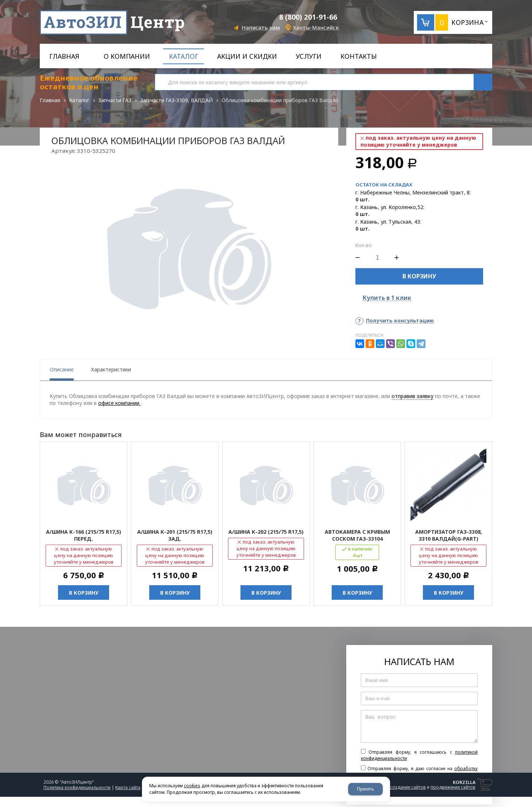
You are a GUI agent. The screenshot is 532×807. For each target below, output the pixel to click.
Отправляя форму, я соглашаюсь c (419, 755)
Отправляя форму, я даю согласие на (419, 772)
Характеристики (111, 369)
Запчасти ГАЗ (115, 100)
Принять (365, 789)
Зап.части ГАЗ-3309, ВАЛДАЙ (176, 100)
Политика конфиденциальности (77, 787)
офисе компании (119, 403)
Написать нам (261, 28)
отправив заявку (413, 396)
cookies (192, 786)
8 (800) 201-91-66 (308, 17)
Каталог (79, 100)
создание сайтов (408, 787)
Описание (62, 369)
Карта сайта (128, 787)
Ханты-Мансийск (316, 28)
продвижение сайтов (453, 787)
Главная (50, 100)
